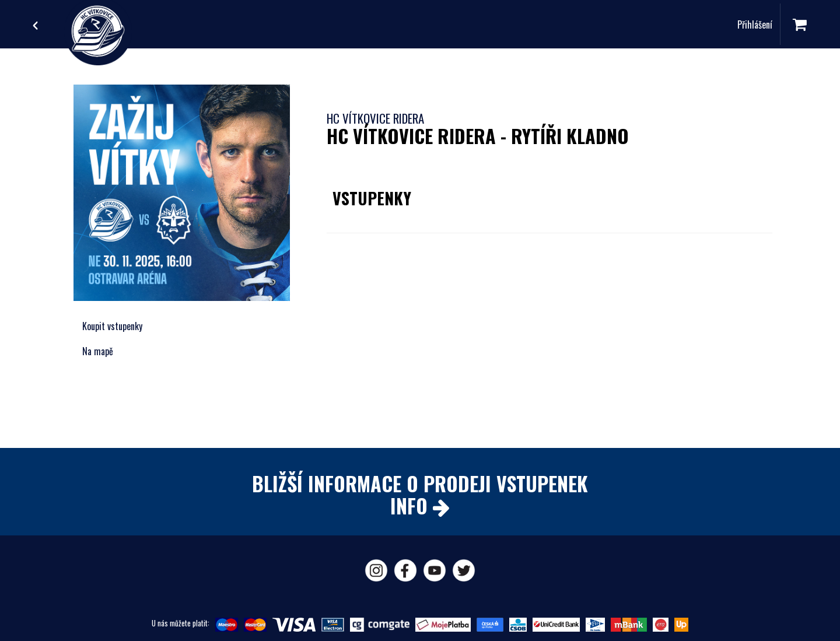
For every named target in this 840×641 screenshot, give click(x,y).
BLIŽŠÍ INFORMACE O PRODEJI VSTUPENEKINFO (420, 494)
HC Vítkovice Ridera (375, 118)
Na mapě (98, 351)
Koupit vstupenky (112, 326)
